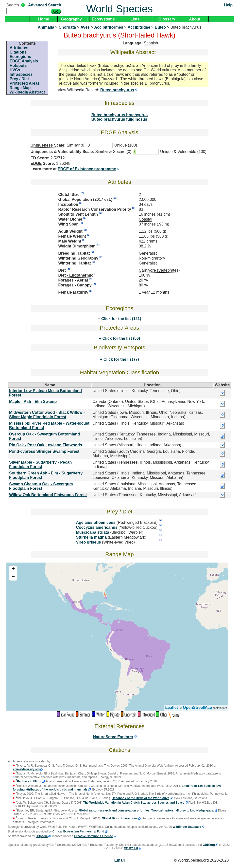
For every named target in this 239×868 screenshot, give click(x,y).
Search (13, 5)
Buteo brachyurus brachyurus (120, 115)
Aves (85, 27)
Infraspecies (21, 74)
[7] (82, 193)
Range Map (20, 88)
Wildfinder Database (187, 827)
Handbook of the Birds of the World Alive (140, 798)
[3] (115, 198)
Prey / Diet (19, 79)
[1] (85, 218)
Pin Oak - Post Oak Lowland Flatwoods (46, 445)
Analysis (24, 61)
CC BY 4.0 (131, 848)
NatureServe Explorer (113, 737)
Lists (135, 19)
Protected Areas (25, 83)
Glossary (167, 19)
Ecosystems (103, 19)
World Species (119, 9)
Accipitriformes (109, 27)
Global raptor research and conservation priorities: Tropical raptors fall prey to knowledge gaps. (147, 811)
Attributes (19, 48)
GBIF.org (209, 845)
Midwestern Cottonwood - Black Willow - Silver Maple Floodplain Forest (47, 415)
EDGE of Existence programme (87, 169)
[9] (160, 520)
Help (228, 5)
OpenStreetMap (197, 708)
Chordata (67, 27)
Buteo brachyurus (117, 90)
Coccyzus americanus (97, 527)
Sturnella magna (91, 537)
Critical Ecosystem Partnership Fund (78, 831)
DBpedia (42, 836)
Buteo (160, 27)
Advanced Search (45, 5)
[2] (101, 213)
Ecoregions (20, 57)
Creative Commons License (94, 836)
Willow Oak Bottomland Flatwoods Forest (48, 495)
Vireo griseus (89, 542)
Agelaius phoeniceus (96, 522)
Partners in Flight (29, 781)
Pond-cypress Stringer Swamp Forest (44, 451)
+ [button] (13, 569)
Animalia (46, 27)
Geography (71, 19)
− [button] (13, 577)
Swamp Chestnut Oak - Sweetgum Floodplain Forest (41, 486)
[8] (134, 208)
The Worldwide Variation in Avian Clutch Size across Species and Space (134, 803)
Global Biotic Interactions (120, 818)
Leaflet (172, 708)
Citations (18, 52)
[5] (89, 235)
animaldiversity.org (26, 769)
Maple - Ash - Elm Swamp (33, 402)
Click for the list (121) (121, 319)
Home (44, 19)
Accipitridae (139, 27)
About (195, 19)
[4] (68, 269)
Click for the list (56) (121, 338)
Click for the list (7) (120, 359)
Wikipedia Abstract (27, 92)
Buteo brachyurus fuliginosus (119, 119)
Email (120, 860)
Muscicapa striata (93, 532)
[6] (81, 203)
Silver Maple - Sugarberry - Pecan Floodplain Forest (40, 464)
